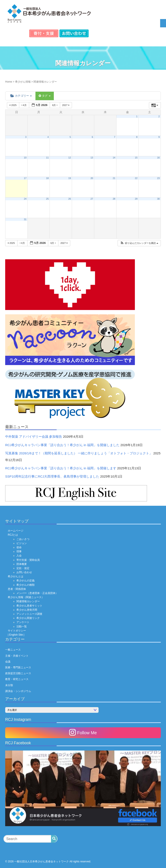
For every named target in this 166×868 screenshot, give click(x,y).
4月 (24, 105)
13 (92, 158)
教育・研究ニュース (17, 679)
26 (70, 199)
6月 (55, 105)
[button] (139, 243)
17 (25, 178)
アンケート (23, 622)
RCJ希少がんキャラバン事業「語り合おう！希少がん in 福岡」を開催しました (62, 445)
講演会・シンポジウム (18, 691)
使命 (19, 547)
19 (70, 178)
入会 (19, 556)
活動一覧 (22, 627)
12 (70, 158)
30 (158, 199)
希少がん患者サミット (29, 606)
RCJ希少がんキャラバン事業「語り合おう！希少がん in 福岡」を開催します (61, 468)
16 (158, 158)
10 (25, 158)
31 (25, 219)
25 (47, 199)
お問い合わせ (24, 572)
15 (136, 158)
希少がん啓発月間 (27, 610)
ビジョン (22, 543)
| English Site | (16, 635)
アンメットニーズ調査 (29, 614)
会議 (8, 662)
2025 (13, 105)
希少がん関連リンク (28, 618)
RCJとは (13, 535)
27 (92, 199)
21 (114, 178)
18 (47, 178)
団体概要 (22, 564)
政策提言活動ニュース (18, 673)
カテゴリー (21, 96)
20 (92, 178)
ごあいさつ (23, 539)
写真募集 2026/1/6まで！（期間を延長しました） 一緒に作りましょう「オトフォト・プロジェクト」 (79, 453)
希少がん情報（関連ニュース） (26, 597)
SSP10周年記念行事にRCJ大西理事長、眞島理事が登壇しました (52, 476)
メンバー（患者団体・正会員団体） (37, 593)
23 (158, 178)
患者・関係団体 (17, 589)
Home (9, 82)
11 (47, 158)
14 (114, 158)
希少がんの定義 (26, 581)
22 (136, 178)
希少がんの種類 (26, 585)
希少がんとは (16, 576)
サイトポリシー (17, 631)
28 (114, 199)
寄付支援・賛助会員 (28, 560)
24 (25, 199)
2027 (66, 105)
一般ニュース (13, 650)
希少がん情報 (23, 82)
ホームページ (16, 531)
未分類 (9, 685)
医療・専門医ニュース (18, 667)
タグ (45, 96)
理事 (19, 551)
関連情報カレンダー (28, 601)
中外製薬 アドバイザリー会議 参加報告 (34, 437)
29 (136, 199)
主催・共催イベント (17, 656)
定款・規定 (23, 568)
